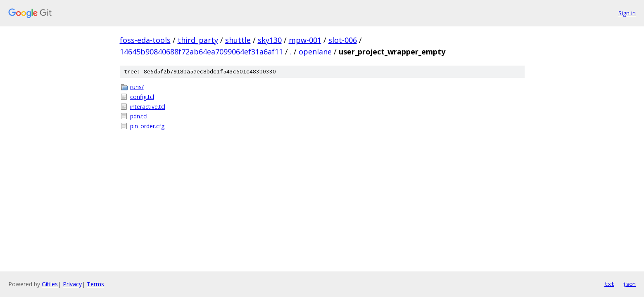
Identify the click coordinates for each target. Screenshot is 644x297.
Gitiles (50, 284)
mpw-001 (305, 40)
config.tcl (142, 97)
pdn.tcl (139, 116)
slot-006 (343, 40)
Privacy (72, 284)
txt (609, 284)
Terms (95, 284)
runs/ (137, 87)
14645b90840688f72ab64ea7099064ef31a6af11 (201, 52)
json (629, 284)
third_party (198, 40)
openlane (315, 52)
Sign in (627, 13)
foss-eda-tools (145, 40)
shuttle (238, 40)
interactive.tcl (148, 107)
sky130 (270, 40)
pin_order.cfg (147, 126)
